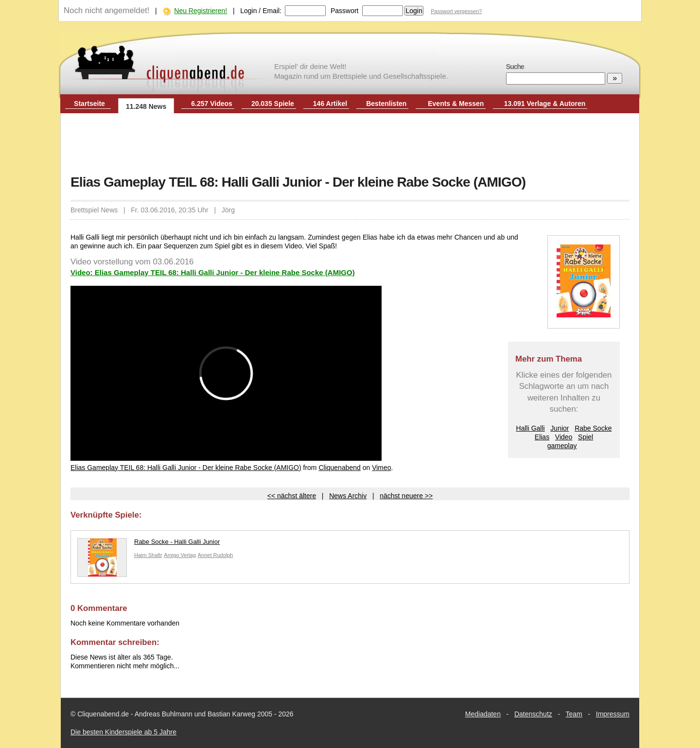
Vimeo (381, 468)
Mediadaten (483, 714)
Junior (560, 428)
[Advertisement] (350, 145)
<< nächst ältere (292, 496)
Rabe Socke (593, 428)
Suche (515, 67)
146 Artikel (330, 104)
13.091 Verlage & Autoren (545, 104)
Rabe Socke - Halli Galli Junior (149, 544)
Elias (542, 437)
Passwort (345, 11)
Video (564, 437)
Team (574, 714)
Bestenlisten (386, 104)
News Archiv (348, 496)
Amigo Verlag (180, 555)
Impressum (613, 714)
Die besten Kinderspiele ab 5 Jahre (123, 732)
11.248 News (146, 106)
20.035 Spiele (273, 104)
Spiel (586, 437)
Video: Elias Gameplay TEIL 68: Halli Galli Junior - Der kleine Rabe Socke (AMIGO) (213, 272)
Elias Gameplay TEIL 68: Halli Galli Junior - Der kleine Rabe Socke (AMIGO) (186, 468)
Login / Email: (261, 11)
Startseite (89, 104)
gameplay (562, 446)
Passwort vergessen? (456, 11)
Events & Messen (456, 104)
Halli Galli (531, 428)
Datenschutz (533, 714)
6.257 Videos (212, 104)
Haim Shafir (148, 555)
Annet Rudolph (216, 555)
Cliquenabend (339, 468)
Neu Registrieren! (201, 11)
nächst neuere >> (406, 496)
